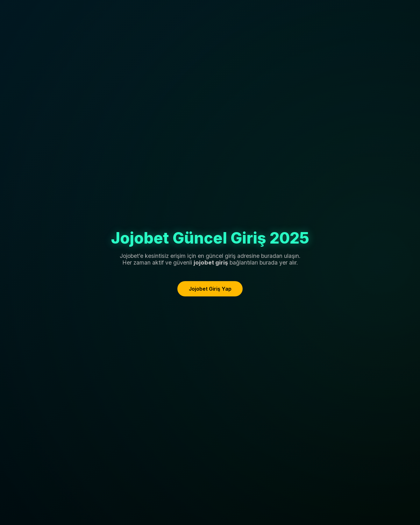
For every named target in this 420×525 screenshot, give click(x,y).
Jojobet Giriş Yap (210, 289)
